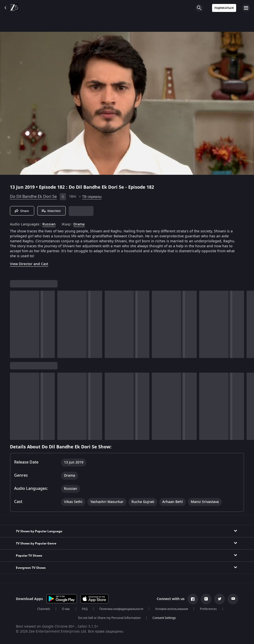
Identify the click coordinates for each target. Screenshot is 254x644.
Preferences (208, 609)
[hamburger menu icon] (246, 8)
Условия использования (172, 609)
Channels (44, 609)
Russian (49, 224)
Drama (79, 224)
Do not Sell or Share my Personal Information (109, 618)
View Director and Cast (29, 264)
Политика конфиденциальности (121, 609)
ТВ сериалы (92, 197)
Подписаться (224, 8)
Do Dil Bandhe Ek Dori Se (33, 197)
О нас (66, 609)
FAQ (85, 609)
